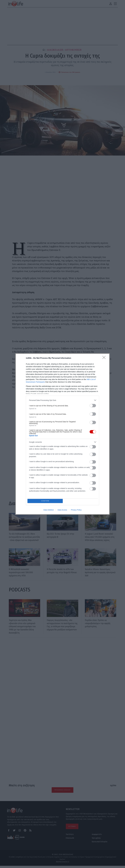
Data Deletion (49, 510)
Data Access (62, 510)
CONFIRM (46, 501)
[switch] (93, 405)
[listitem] (62, 400)
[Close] (105, 358)
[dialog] (62, 434)
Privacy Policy (76, 510)
